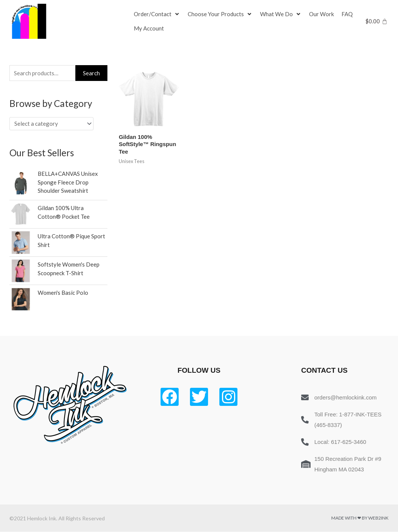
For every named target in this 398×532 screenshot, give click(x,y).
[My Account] (149, 29)
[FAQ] (347, 14)
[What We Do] (281, 14)
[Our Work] (321, 14)
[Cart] (376, 21)
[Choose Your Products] (220, 14)
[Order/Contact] (157, 14)
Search (91, 73)
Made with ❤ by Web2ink (360, 518)
